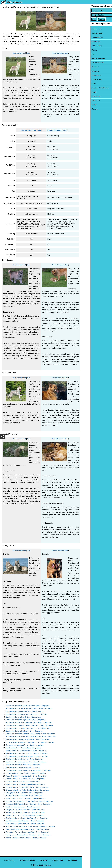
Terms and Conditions (27, 860)
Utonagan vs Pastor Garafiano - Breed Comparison (24, 793)
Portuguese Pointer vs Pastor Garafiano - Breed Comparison (28, 832)
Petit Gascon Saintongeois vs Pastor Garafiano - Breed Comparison (30, 827)
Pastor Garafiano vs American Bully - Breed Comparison (26, 776)
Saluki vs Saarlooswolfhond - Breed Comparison (23, 748)
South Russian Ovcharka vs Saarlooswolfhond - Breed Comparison (30, 742)
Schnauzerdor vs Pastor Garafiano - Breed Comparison (26, 773)
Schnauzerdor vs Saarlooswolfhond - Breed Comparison (26, 751)
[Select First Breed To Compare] (97, 11)
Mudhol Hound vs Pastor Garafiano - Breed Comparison (26, 838)
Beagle (86, 92)
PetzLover (44, 860)
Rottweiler (87, 67)
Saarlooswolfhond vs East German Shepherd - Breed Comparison (30, 725)
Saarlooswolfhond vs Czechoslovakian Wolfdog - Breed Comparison (30, 734)
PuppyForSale (58, 860)
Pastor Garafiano (58, 53)
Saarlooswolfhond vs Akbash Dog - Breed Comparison (26, 711)
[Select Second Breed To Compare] (97, 15)
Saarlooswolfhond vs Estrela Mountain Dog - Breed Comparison (29, 728)
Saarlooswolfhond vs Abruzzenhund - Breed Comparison (26, 714)
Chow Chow (87, 96)
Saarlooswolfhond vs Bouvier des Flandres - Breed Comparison (29, 723)
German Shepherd (90, 58)
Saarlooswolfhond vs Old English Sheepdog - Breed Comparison (29, 709)
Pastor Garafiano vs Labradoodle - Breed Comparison (25, 779)
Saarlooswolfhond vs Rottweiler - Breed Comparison (25, 759)
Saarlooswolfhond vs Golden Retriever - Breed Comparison (27, 756)
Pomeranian (87, 42)
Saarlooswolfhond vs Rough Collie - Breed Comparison (26, 720)
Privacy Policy (9, 860)
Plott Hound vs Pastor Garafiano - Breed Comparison (25, 824)
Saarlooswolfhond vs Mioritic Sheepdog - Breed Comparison (28, 739)
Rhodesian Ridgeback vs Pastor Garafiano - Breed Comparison (29, 804)
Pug (84, 54)
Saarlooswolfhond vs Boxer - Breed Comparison (23, 765)
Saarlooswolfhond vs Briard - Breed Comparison (23, 717)
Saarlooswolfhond (19, 53)
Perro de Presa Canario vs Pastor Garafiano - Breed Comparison (29, 801)
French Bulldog (89, 46)
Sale (28, 53)
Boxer (85, 84)
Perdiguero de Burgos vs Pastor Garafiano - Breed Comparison (29, 835)
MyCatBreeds (73, 860)
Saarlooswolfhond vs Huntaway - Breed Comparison (25, 731)
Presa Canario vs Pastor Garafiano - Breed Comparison (26, 798)
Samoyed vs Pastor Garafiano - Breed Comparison (24, 796)
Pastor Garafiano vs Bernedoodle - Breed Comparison (25, 784)
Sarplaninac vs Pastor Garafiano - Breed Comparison (25, 821)
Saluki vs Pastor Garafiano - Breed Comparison (23, 807)
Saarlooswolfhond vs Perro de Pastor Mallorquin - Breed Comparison (31, 737)
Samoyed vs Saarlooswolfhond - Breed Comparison (25, 745)
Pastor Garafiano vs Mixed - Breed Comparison (23, 782)
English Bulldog (89, 37)
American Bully (88, 79)
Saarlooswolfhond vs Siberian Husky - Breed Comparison (27, 753)
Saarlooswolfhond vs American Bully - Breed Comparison (27, 762)
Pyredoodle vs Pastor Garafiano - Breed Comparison (25, 815)
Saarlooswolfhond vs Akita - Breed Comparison (23, 768)
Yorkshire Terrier (89, 33)
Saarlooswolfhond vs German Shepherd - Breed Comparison (28, 706)
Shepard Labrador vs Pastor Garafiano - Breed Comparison (27, 790)
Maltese (86, 50)
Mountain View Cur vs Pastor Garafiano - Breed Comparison (28, 829)
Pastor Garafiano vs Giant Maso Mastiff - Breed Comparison (28, 787)
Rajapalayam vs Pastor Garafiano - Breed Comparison (26, 812)
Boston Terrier (88, 75)
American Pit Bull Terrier (92, 88)
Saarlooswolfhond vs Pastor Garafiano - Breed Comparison (27, 818)
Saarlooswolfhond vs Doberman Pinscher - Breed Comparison (28, 770)
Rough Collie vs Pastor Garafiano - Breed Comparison (25, 810)
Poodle (86, 105)
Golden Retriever (89, 63)
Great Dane (87, 101)
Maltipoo (86, 109)
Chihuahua (87, 71)
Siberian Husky (89, 29)
